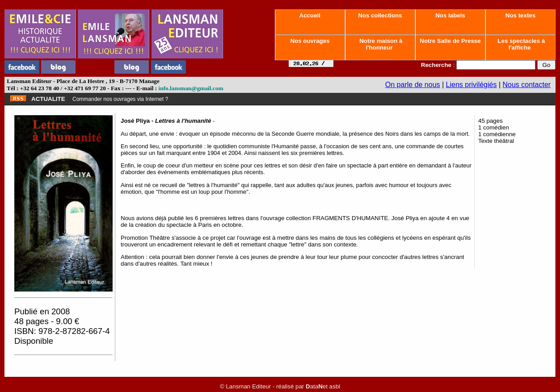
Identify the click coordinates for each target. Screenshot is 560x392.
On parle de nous (413, 85)
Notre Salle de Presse (451, 41)
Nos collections (380, 15)
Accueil (310, 15)
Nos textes (520, 15)
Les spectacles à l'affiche (521, 44)
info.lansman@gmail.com (191, 88)
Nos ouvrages (310, 41)
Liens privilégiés (472, 85)
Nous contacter (527, 85)
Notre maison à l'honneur (380, 44)
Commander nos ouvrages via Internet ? (120, 99)
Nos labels (450, 15)
